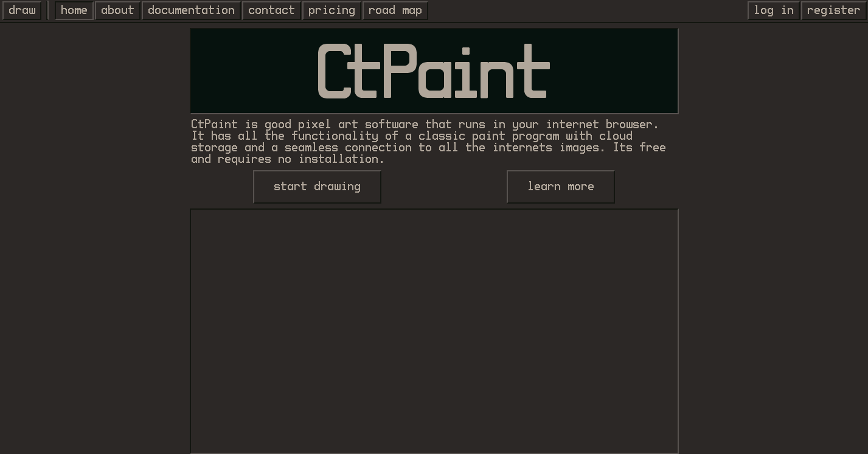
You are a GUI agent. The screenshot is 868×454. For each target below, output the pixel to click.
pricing (332, 10)
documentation (191, 10)
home (74, 10)
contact (272, 10)
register (834, 10)
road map (395, 10)
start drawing (317, 187)
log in (774, 10)
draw (22, 10)
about (118, 10)
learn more (561, 187)
